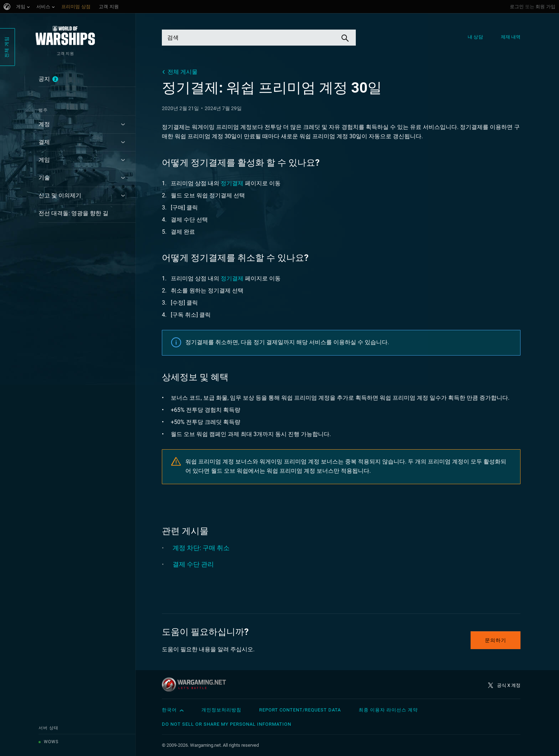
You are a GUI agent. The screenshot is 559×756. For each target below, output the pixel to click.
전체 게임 (7, 47)
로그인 (517, 7)
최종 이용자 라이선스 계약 (388, 710)
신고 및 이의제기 (60, 195)
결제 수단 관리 (193, 564)
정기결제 (232, 183)
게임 (44, 160)
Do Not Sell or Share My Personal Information (227, 724)
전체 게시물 (183, 72)
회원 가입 (545, 7)
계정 (44, 124)
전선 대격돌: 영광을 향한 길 (73, 213)
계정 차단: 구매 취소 (201, 548)
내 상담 (475, 37)
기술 (44, 178)
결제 (44, 142)
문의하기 (496, 640)
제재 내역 (511, 37)
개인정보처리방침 (221, 710)
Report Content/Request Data (300, 710)
